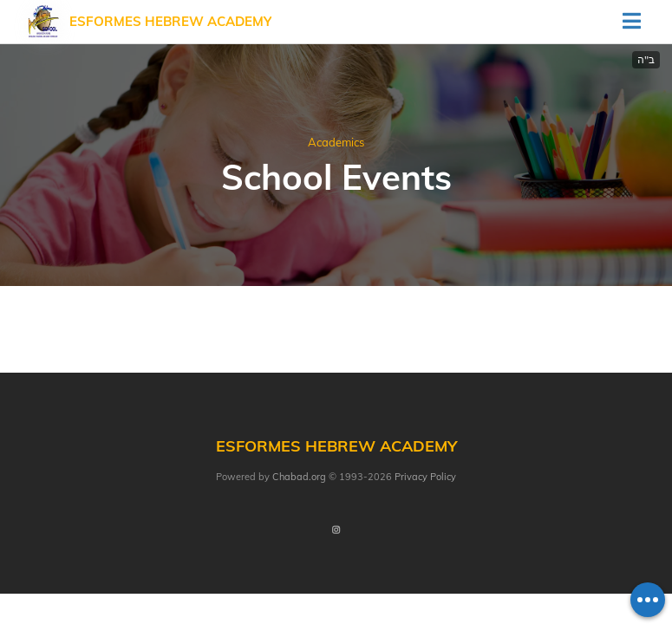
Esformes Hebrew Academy (170, 21)
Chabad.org (299, 477)
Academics (336, 142)
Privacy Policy (425, 477)
